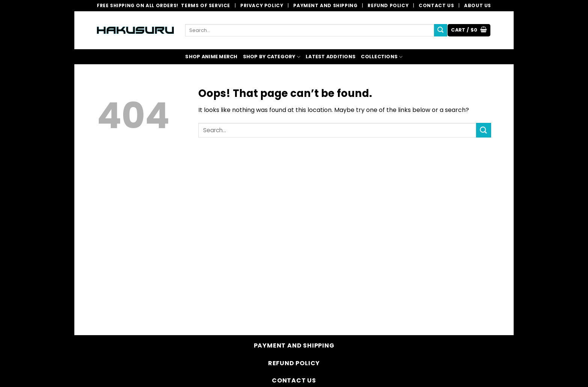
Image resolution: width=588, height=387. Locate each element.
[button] (469, 30)
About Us (478, 5)
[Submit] (440, 30)
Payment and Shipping (325, 5)
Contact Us (436, 5)
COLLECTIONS (382, 57)
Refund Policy (388, 5)
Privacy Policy (262, 5)
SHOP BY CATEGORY (272, 57)
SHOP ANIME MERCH (211, 57)
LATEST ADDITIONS (331, 57)
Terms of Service (206, 5)
